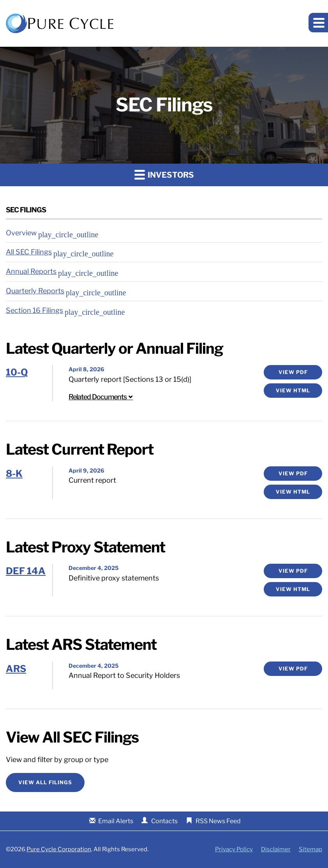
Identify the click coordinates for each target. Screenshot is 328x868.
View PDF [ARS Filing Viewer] (293, 669)
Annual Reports (31, 271)
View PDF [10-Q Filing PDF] (293, 372)
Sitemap (310, 849)
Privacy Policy (234, 849)
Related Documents (101, 397)
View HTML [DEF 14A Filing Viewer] (293, 589)
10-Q (17, 372)
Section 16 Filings (34, 310)
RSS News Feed (218, 821)
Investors (164, 174)
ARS (16, 669)
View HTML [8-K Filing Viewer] (293, 492)
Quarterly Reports (35, 291)
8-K (14, 474)
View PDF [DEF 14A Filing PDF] (293, 571)
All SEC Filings (29, 252)
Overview (21, 233)
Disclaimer (276, 849)
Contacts (164, 821)
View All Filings (45, 782)
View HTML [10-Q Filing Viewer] (293, 390)
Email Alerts (116, 821)
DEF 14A (26, 571)
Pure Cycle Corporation (59, 849)
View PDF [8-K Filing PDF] (293, 473)
